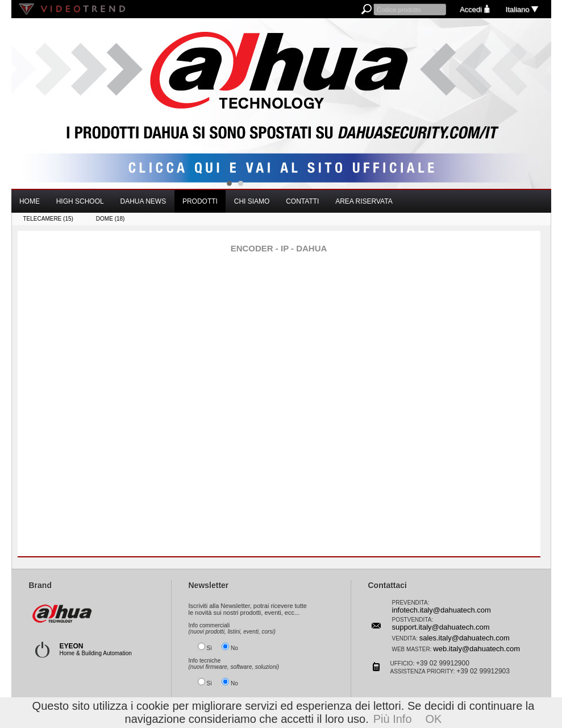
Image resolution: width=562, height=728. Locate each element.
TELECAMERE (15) (48, 219)
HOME (30, 201)
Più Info (393, 719)
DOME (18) (111, 219)
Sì (209, 647)
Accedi (476, 9)
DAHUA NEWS (143, 201)
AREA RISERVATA (364, 201)
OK (434, 719)
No (234, 647)
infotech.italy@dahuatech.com (442, 609)
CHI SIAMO (252, 201)
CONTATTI (302, 201)
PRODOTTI (200, 201)
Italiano (523, 9)
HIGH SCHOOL (80, 201)
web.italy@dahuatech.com (476, 648)
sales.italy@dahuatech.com (465, 637)
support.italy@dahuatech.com (441, 626)
